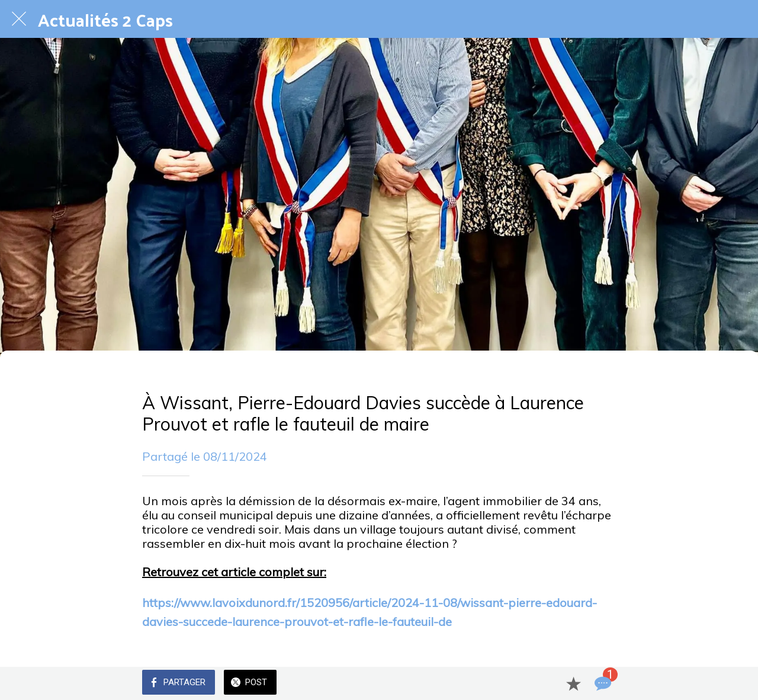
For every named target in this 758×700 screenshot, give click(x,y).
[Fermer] (19, 19)
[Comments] (602, 683)
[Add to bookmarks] (573, 683)
